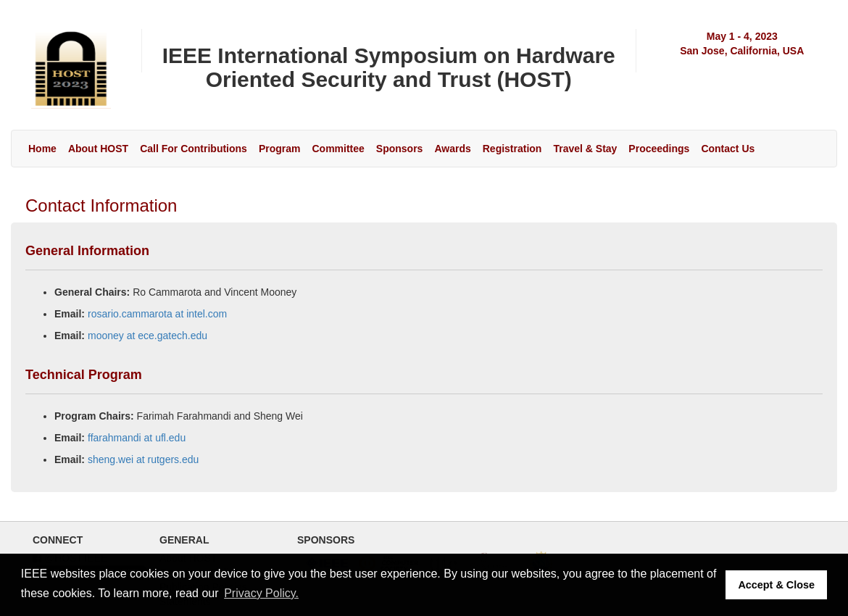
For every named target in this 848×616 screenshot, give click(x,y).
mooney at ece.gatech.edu (147, 336)
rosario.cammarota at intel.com (157, 314)
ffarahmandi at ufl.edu (137, 438)
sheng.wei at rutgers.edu (143, 459)
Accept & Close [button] (776, 585)
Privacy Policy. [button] (261, 593)
